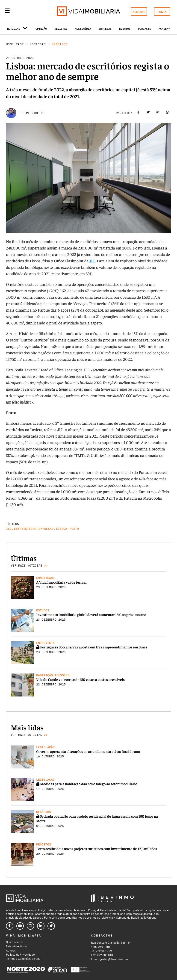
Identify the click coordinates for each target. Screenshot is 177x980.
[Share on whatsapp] (168, 113)
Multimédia (83, 29)
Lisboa (62, 529)
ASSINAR (139, 12)
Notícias (38, 44)
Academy (164, 29)
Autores (11, 951)
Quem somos (14, 942)
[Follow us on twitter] (51, 926)
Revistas (61, 29)
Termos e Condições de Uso (23, 959)
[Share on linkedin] (158, 113)
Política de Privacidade (20, 955)
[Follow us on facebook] (10, 926)
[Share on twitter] (148, 113)
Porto (74, 529)
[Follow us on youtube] (20, 926)
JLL (92, 261)
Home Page (15, 44)
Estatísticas (25, 529)
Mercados (60, 44)
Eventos (125, 29)
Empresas (105, 29)
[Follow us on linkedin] (41, 926)
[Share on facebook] (139, 113)
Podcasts (145, 29)
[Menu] (7, 11)
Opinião (41, 29)
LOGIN (162, 12)
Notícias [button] (17, 30)
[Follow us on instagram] (30, 926)
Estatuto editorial (17, 946)
